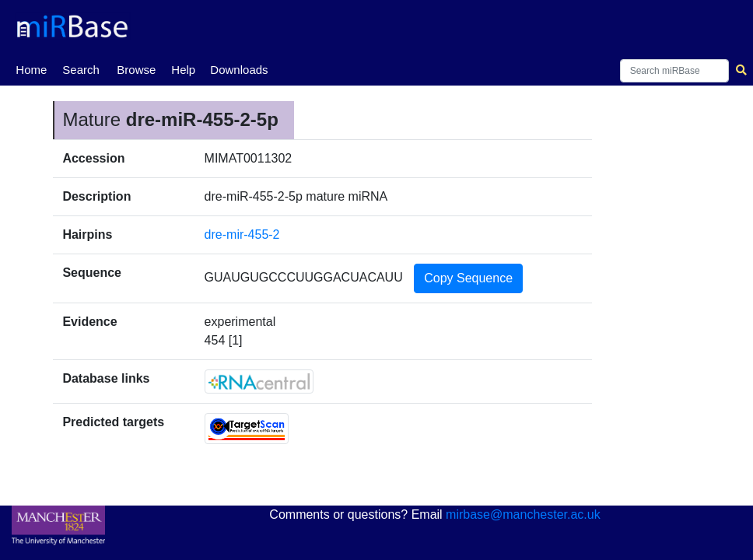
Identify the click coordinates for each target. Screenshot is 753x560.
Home (31, 68)
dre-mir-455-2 (242, 234)
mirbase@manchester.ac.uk (523, 514)
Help (183, 70)
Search (81, 70)
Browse (136, 70)
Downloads (239, 70)
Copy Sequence (468, 278)
